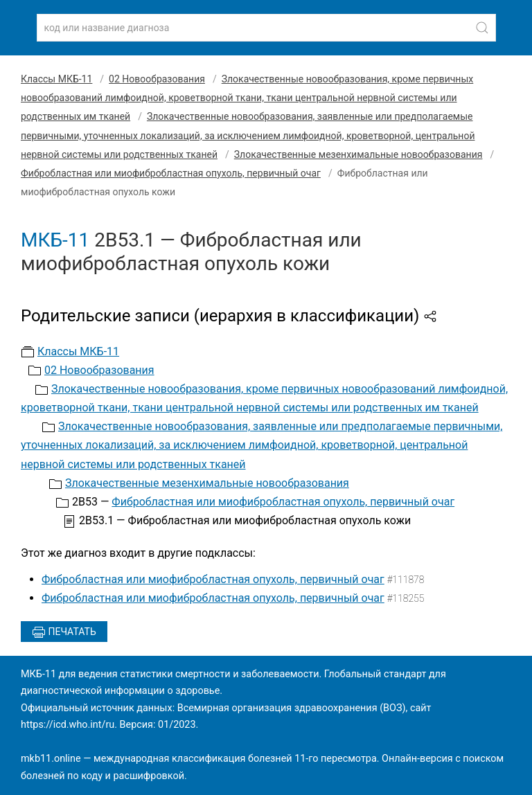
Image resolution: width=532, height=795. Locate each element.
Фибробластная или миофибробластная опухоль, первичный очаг (171, 173)
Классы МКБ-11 (56, 79)
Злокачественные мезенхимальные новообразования (358, 154)
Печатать (64, 632)
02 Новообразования (157, 79)
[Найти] (482, 28)
